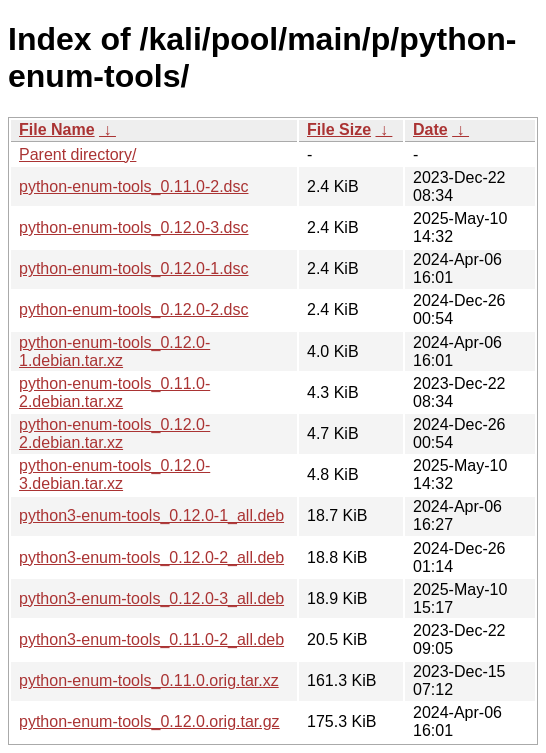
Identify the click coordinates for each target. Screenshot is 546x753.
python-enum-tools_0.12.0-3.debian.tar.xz (114, 474)
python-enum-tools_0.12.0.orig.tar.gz (149, 721)
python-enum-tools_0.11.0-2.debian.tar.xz (114, 392)
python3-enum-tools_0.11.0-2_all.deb (151, 639)
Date (430, 129)
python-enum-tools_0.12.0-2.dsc (133, 309)
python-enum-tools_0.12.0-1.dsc (133, 268)
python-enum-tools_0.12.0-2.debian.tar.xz (114, 433)
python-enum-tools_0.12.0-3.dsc (133, 227)
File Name (57, 129)
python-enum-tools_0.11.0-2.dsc (133, 186)
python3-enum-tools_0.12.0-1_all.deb (151, 515)
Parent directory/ (77, 154)
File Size (339, 129)
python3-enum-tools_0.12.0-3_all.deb (151, 598)
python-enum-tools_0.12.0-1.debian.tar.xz (114, 351)
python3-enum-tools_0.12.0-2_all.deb (151, 557)
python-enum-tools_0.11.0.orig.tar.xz (149, 680)
